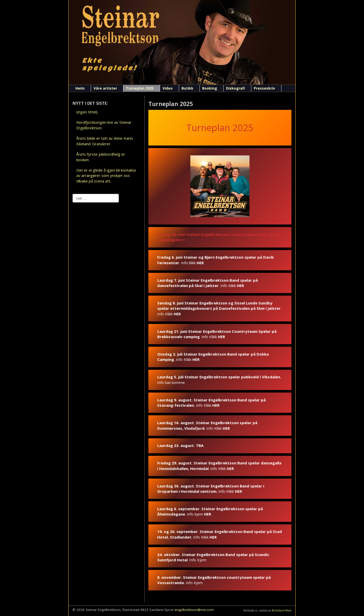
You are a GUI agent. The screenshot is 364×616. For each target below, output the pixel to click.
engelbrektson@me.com (194, 610)
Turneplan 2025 (140, 88)
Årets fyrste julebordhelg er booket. (101, 157)
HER (200, 263)
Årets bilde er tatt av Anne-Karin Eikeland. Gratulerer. (105, 141)
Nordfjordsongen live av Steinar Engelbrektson (104, 125)
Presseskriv (264, 88)
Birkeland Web (282, 610)
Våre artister (105, 88)
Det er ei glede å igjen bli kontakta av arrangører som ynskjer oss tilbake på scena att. (106, 176)
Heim (80, 88)
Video (168, 88)
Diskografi (235, 88)
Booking (210, 88)
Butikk (187, 88)
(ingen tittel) (87, 112)
